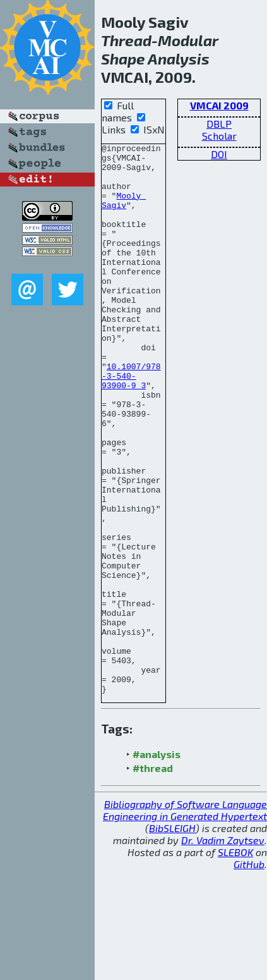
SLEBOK (235, 962)
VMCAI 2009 (219, 105)
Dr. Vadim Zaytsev (223, 950)
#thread (153, 878)
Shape (123, 58)
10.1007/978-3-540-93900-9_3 (131, 423)
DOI (219, 154)
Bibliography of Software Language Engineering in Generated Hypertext (185, 920)
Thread (126, 40)
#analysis (157, 864)
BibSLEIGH (172, 938)
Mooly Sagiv (124, 212)
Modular (188, 40)
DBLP (219, 124)
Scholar (219, 136)
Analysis (179, 58)
